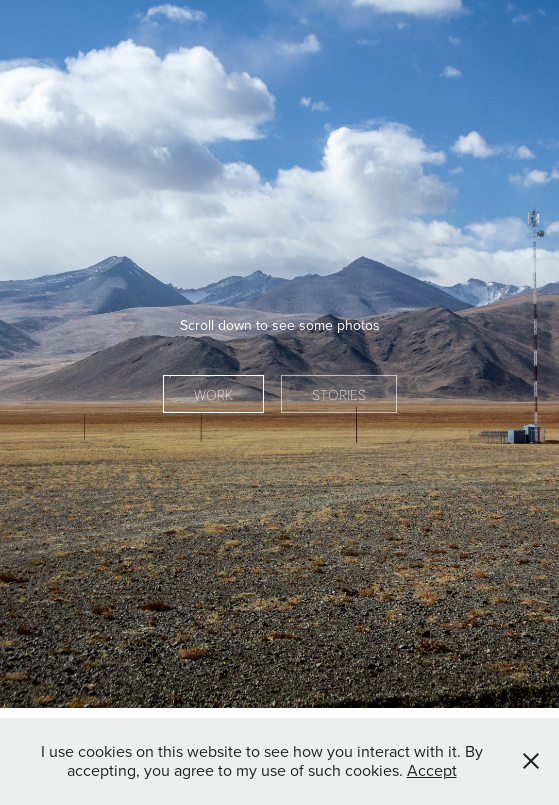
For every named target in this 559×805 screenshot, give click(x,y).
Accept (432, 770)
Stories (339, 394)
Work (213, 394)
